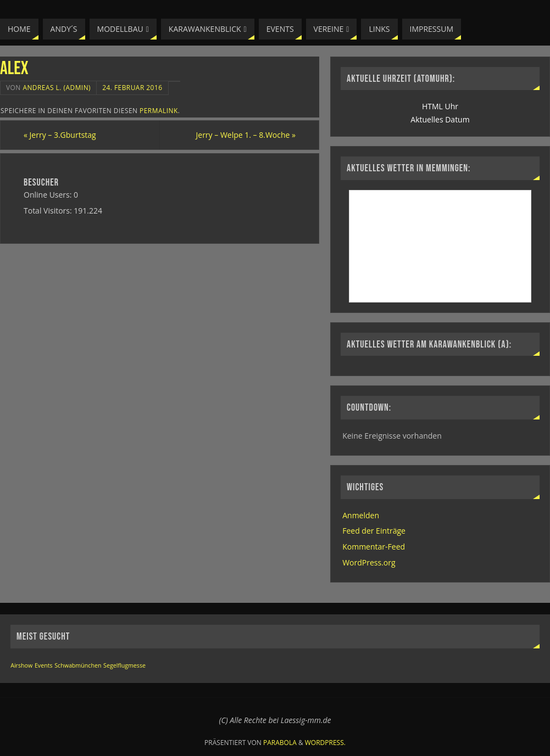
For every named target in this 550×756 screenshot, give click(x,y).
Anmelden (361, 515)
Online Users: (49, 195)
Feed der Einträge (374, 531)
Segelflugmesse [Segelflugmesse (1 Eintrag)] (124, 665)
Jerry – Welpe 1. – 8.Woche (246, 135)
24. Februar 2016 (132, 87)
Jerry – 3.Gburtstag (60, 135)
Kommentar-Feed (374, 547)
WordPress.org (369, 562)
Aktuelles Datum (440, 119)
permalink (159, 110)
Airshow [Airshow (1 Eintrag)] (21, 665)
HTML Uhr (440, 106)
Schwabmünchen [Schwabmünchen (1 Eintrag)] (78, 665)
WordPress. (325, 743)
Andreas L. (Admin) (57, 87)
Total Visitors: (49, 211)
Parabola (280, 743)
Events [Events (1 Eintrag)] (44, 665)
